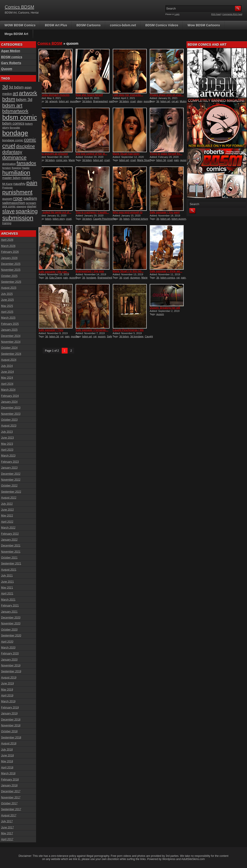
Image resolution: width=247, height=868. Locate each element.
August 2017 (9, 816)
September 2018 (11, 738)
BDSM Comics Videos (162, 25)
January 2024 (9, 402)
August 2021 (9, 570)
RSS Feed (216, 14)
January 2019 (9, 714)
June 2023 (7, 438)
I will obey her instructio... (128, 95)
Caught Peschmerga (105, 219)
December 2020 (11, 618)
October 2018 (9, 731)
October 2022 (9, 486)
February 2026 (10, 252)
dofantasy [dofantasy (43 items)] (12, 152)
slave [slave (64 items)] (9, 211)
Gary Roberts (11, 63)
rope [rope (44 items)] (18, 198)
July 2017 (7, 821)
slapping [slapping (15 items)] (21, 206)
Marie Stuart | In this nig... (128, 271)
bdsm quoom (179, 219)
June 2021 (7, 582)
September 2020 (11, 636)
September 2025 (11, 282)
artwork (54, 101)
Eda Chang (56, 278)
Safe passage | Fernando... (92, 330)
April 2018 (7, 768)
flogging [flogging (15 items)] (16, 168)
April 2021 (7, 594)
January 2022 (9, 540)
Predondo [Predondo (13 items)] (7, 188)
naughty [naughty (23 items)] (20, 184)
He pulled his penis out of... (55, 212)
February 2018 (10, 780)
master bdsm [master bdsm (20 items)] (11, 178)
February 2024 (10, 396)
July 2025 (7, 294)
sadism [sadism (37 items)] (30, 198)
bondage (91, 278)
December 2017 (11, 791)
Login (177, 14)
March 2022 (8, 528)
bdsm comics (168, 278)
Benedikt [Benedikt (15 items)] (15, 128)
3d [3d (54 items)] (5, 87)
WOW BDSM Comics (20, 25)
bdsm (48, 219)
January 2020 (9, 660)
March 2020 (8, 648)
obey (140, 101)
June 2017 (7, 828)
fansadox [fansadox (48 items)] (26, 163)
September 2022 (11, 492)
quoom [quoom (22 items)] (7, 199)
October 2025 (9, 276)
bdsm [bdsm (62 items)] (9, 99)
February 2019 (10, 708)
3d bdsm (87, 101)
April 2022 (7, 522)
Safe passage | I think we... (166, 271)
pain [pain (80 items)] (32, 183)
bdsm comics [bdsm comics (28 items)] (13, 123)
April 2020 (7, 642)
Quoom (7, 69)
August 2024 (9, 360)
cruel (133, 101)
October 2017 (9, 803)
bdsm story (59, 219)
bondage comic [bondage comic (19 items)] (13, 140)
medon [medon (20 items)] (26, 178)
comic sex (62, 160)
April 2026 (7, 240)
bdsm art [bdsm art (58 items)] (12, 105)
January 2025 (9, 330)
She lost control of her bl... (91, 154)
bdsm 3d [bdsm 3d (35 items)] (24, 100)
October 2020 (9, 630)
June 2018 (7, 756)
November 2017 (11, 798)
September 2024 (11, 354)
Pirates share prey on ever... (167, 95)
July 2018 (7, 750)
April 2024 (7, 384)
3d (46, 101)
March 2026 (8, 246)
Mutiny (183, 101)
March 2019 (8, 701)
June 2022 (7, 510)
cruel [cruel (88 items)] (9, 146)
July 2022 (7, 504)
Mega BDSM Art (16, 34)
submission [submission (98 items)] (18, 218)
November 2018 (11, 726)
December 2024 (11, 336)
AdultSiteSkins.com (193, 859)
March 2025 (8, 318)
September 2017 (11, 809)
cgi (178, 278)
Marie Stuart (144, 160)
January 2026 (9, 258)
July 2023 (7, 432)
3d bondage (137, 336)
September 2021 (11, 564)
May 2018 (7, 761)
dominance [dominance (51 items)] (14, 158)
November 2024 (11, 342)
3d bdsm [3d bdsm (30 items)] (16, 87)
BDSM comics (12, 57)
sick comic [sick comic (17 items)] (9, 206)
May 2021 (7, 588)
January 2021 (9, 612)
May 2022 (7, 516)
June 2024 (7, 372)
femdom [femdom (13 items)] (7, 168)
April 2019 (7, 696)
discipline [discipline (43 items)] (26, 146)
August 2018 (9, 744)
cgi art (175, 101)
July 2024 (7, 366)
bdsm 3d (161, 160)
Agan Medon (11, 51)
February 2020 (10, 654)
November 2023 (11, 414)
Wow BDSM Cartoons (204, 25)
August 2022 (9, 498)
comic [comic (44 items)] (30, 140)
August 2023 (9, 426)
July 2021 (7, 576)
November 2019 (11, 666)
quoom (74, 101)
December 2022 (11, 474)
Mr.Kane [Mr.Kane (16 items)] (7, 184)
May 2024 (7, 378)
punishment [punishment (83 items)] (17, 192)
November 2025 (11, 270)
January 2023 (9, 468)
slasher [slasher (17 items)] (32, 206)
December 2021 (11, 546)
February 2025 (10, 324)
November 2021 (11, 552)
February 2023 (10, 462)
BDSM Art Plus (56, 25)
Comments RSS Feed (232, 14)
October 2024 (9, 348)
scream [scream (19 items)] (31, 203)
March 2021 (8, 600)
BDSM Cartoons (89, 25)
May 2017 (7, 833)
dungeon (135, 278)
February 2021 (10, 606)
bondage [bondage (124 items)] (15, 133)
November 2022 (11, 480)
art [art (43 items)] (15, 93)
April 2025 (7, 312)
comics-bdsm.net (123, 25)
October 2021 (9, 558)
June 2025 (7, 300)
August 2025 (9, 288)
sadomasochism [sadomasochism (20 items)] (14, 203)
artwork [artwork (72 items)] (28, 93)
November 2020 (11, 624)
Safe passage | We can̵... (54, 272)
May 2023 (7, 444)
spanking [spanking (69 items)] (27, 211)
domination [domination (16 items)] (9, 164)
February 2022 (10, 534)
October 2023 (9, 420)
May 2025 (7, 306)
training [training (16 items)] (7, 223)
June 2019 (7, 684)
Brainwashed (100, 101)
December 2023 (11, 408)
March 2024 (8, 390)
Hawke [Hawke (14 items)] (26, 168)
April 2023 (7, 450)
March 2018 (8, 773)
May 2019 (7, 690)
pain (111, 101)
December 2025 (11, 264)
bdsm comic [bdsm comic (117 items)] (20, 117)
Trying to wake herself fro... (166, 154)
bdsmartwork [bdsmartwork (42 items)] (15, 111)
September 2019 (11, 672)
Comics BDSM (20, 7)
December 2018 (11, 720)
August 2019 (9, 678)
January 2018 (9, 786)
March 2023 (8, 456)
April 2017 (7, 839)
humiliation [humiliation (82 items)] (16, 173)
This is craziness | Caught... (92, 212)
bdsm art (64, 101)
